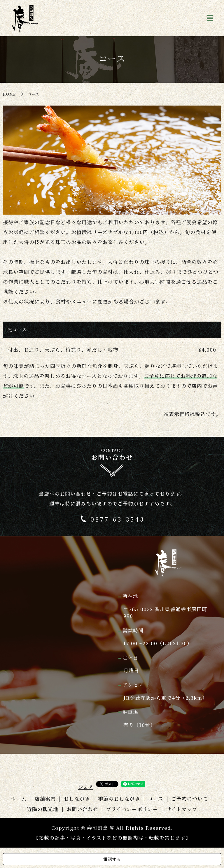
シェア (86, 787)
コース (156, 798)
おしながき (77, 798)
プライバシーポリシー (132, 809)
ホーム (19, 798)
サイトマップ (182, 809)
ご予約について (190, 798)
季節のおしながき (119, 798)
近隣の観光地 (43, 809)
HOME (9, 94)
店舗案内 (45, 798)
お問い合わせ (82, 809)
